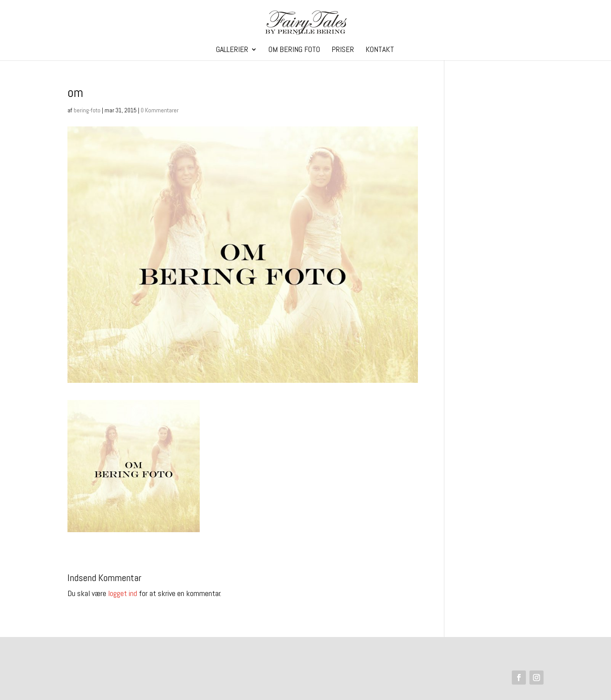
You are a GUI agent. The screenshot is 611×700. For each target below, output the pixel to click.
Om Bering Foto (294, 50)
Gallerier (232, 50)
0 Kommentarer (160, 110)
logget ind (123, 593)
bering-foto (87, 110)
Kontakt (380, 50)
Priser (343, 50)
